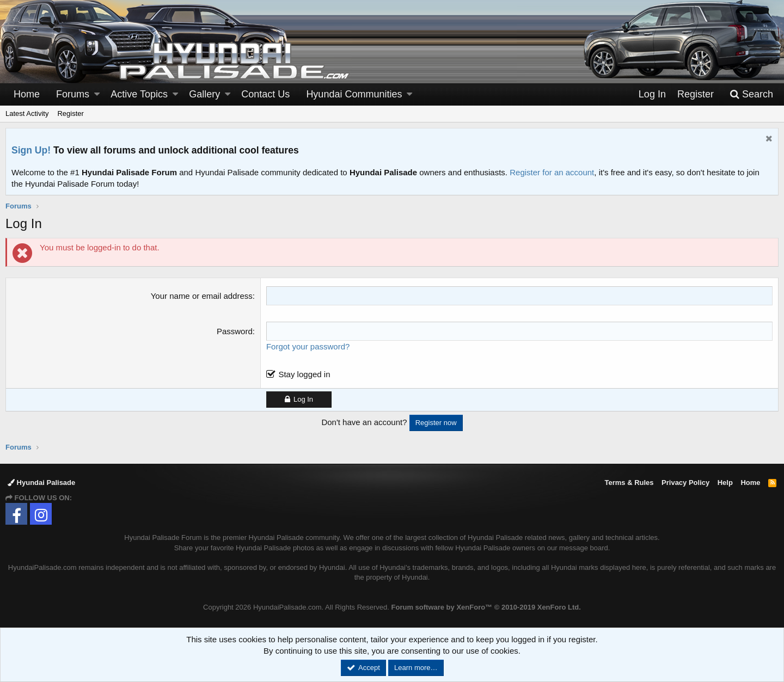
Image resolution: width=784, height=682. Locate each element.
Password (235, 331)
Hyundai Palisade (41, 483)
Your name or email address (202, 296)
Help (725, 483)
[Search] (751, 94)
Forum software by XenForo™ (486, 607)
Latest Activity (27, 113)
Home (27, 94)
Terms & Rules (629, 483)
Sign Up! (31, 150)
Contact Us (265, 94)
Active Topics (139, 94)
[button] (97, 94)
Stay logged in (304, 374)
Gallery (204, 94)
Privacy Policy (685, 483)
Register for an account (552, 172)
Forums (73, 94)
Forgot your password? (308, 346)
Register (70, 113)
